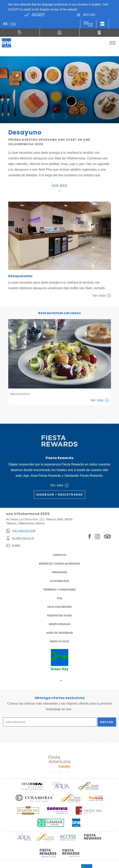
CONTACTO (59, 555)
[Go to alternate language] (35, 15)
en (13, 24)
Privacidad (60, 572)
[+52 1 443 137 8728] (21, 531)
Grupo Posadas (59, 624)
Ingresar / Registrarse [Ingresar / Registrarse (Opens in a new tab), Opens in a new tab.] (59, 495)
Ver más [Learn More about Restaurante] (100, 400)
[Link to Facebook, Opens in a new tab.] (90, 536)
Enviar (107, 722)
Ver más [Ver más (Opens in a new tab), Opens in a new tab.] (59, 485)
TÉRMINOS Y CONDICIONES (59, 590)
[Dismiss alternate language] (86, 15)
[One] (102, 24)
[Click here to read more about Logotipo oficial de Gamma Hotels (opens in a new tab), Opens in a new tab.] (51, 823)
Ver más (102, 296)
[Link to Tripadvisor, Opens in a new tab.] (107, 536)
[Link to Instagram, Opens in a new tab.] (97, 536)
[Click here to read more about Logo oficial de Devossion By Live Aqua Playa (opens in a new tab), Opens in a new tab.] (32, 786)
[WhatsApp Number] (60, 33)
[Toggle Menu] (112, 43)
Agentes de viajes (59, 616)
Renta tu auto (60, 641)
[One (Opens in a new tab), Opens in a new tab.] (88, 24)
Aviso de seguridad (60, 633)
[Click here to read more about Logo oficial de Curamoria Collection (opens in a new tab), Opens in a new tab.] (34, 798)
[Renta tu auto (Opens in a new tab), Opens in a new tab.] (20, 33)
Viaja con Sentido (60, 607)
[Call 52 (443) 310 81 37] (99, 33)
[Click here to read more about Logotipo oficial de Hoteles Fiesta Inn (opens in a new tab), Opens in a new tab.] (89, 810)
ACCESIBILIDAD (59, 581)
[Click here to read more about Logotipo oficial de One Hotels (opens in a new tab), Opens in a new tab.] (77, 823)
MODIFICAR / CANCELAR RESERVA (60, 564)
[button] (53, 116)
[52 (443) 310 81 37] (21, 538)
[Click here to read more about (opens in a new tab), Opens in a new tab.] (92, 840)
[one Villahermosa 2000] (7, 43)
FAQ (59, 598)
